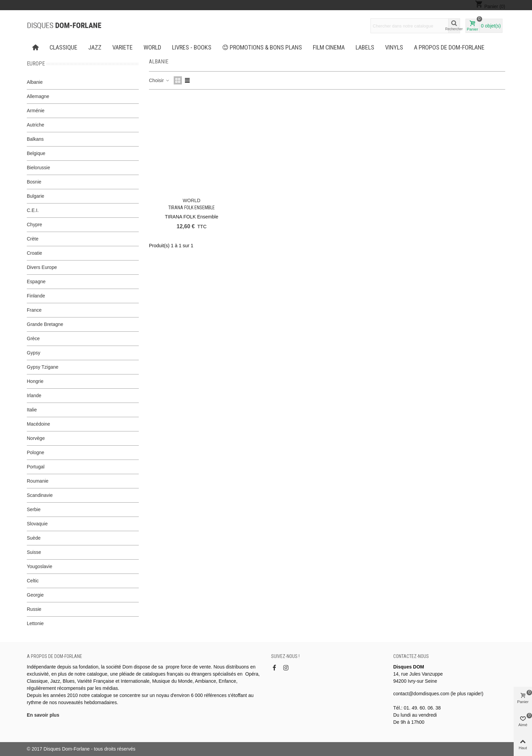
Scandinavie (40, 495)
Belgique (36, 153)
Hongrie (35, 381)
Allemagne (38, 96)
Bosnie (34, 182)
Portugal (36, 467)
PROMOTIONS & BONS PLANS (262, 47)
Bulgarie (35, 196)
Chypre (34, 225)
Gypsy (34, 353)
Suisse (34, 552)
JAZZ (95, 47)
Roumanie (38, 481)
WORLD (152, 47)
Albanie (35, 82)
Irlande (34, 395)
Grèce (33, 338)
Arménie (36, 111)
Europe (36, 64)
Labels (365, 47)
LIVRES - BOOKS (192, 47)
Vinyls (394, 47)
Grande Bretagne (45, 324)
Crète (33, 239)
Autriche (35, 125)
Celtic (33, 581)
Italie (32, 410)
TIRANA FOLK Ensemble (192, 208)
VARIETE (122, 47)
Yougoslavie (40, 566)
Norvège (36, 438)
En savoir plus (43, 715)
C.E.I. (33, 210)
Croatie (34, 253)
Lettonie (35, 623)
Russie (34, 609)
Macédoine (39, 424)
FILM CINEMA (329, 47)
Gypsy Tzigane (43, 367)
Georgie (35, 595)
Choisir (159, 80)
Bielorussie (38, 168)
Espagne (36, 282)
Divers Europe (42, 267)
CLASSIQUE (63, 47)
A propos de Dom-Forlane (449, 47)
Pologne (35, 452)
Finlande (36, 296)
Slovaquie (37, 524)
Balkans (35, 139)
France (34, 310)
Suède (34, 538)
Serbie (34, 509)
